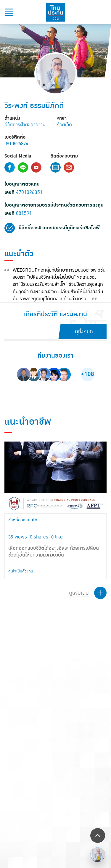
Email (69, 167)
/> (98, 855)
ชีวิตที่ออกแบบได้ (23, 520)
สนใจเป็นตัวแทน (21, 571)
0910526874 (16, 144)
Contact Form (55, 167)
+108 (87, 374)
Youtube (36, 167)
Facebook (10, 167)
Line (23, 167)
